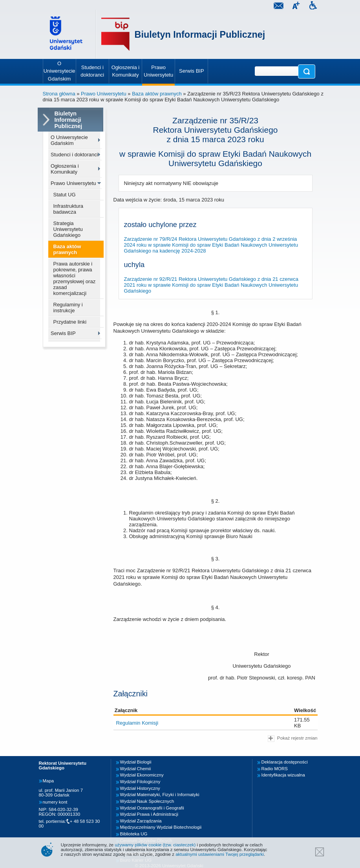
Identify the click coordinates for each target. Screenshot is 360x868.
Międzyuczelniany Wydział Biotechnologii (161, 827)
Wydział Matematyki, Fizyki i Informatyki (160, 795)
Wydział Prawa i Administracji (149, 814)
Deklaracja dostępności (285, 762)
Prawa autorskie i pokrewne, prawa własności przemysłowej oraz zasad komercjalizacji (75, 278)
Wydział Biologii (136, 762)
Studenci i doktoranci (74, 155)
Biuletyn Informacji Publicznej (200, 35)
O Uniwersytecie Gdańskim (69, 140)
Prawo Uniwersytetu (104, 94)
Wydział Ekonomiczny (142, 775)
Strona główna (59, 94)
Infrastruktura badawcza (69, 209)
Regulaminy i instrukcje (68, 308)
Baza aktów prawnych (157, 94)
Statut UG (65, 195)
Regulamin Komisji (137, 723)
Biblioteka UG (134, 834)
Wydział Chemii (136, 769)
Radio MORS (275, 769)
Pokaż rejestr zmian (292, 739)
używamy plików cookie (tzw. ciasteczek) (155, 845)
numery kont (55, 802)
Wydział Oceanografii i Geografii (152, 808)
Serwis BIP (63, 333)
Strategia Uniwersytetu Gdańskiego (68, 229)
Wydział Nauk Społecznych (147, 801)
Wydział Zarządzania (141, 821)
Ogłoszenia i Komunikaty (65, 169)
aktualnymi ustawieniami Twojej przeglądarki (220, 854)
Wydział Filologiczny (140, 782)
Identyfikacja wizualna (283, 775)
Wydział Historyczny (140, 788)
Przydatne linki (70, 322)
